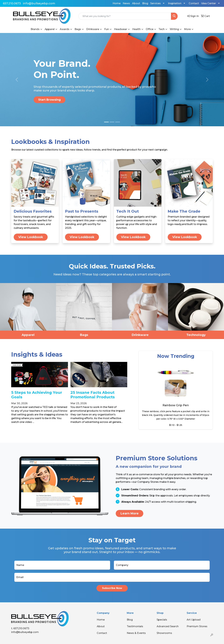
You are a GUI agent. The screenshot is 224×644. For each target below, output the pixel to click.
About (136, 3)
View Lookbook (31, 237)
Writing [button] (174, 29)
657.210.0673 (12, 3)
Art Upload (194, 620)
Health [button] (136, 29)
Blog (145, 3)
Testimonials (135, 626)
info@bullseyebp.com (39, 3)
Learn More (129, 513)
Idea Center (209, 3)
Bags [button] (78, 29)
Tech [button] (162, 29)
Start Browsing (49, 100)
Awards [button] (65, 29)
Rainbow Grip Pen (176, 405)
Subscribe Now (112, 588)
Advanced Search (168, 626)
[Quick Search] (125, 16)
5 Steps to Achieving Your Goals (37, 395)
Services (155, 3)
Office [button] (150, 29)
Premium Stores (197, 626)
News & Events (136, 633)
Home (117, 3)
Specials (162, 620)
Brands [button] (35, 29)
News (126, 3)
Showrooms (164, 633)
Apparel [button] (50, 29)
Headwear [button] (121, 29)
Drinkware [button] (93, 29)
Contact (194, 3)
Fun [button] (107, 29)
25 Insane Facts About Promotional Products (93, 395)
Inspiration (175, 3)
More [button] (187, 29)
